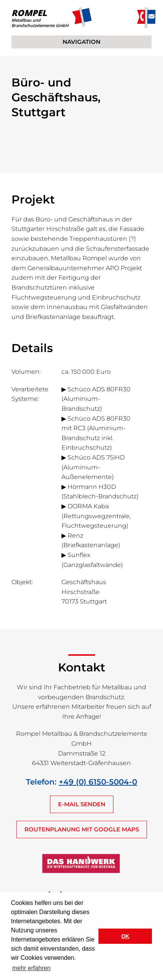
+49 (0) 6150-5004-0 (98, 782)
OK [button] (125, 936)
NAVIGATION (81, 42)
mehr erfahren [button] (31, 968)
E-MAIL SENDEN (82, 804)
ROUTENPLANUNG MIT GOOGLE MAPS (82, 829)
